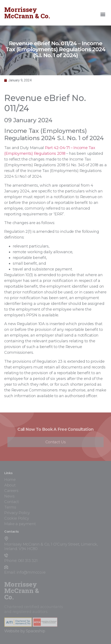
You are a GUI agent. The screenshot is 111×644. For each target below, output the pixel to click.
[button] (103, 14)
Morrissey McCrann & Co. (27, 13)
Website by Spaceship (25, 631)
